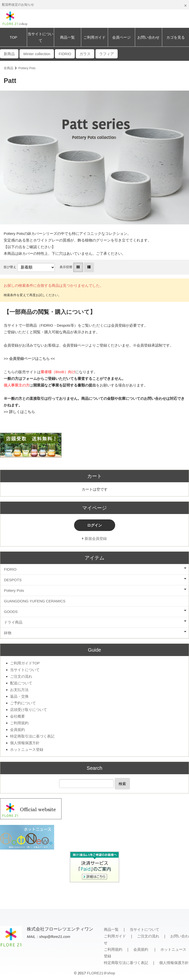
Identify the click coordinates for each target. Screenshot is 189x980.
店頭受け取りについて (29, 710)
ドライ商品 (13, 622)
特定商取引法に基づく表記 (32, 736)
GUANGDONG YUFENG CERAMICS (35, 601)
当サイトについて (40, 37)
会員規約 (17, 730)
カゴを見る (176, 37)
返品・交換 (19, 696)
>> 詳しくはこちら (19, 412)
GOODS (11, 612)
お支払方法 (19, 690)
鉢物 (8, 633)
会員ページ (121, 37)
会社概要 (17, 716)
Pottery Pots (27, 68)
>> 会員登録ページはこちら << (29, 359)
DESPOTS (13, 580)
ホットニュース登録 (27, 749)
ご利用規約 (19, 723)
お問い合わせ (148, 37)
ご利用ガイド (94, 37)
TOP (13, 37)
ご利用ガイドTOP (25, 663)
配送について (21, 683)
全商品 (8, 68)
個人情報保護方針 (25, 743)
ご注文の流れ (21, 676)
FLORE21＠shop (101, 973)
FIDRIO (10, 569)
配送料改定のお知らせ (18, 5)
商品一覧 (67, 37)
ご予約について (23, 703)
